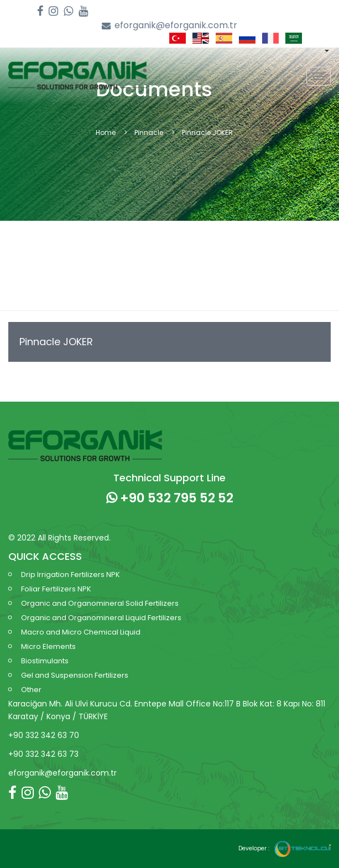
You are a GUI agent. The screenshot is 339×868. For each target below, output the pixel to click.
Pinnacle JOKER (56, 342)
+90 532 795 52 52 (170, 498)
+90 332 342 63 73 (43, 754)
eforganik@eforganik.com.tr (169, 26)
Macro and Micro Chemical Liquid (81, 632)
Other (31, 690)
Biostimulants (45, 661)
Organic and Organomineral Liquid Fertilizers (101, 618)
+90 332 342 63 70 (44, 735)
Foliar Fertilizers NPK (56, 589)
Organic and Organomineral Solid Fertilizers (100, 603)
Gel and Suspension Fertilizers (75, 675)
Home (106, 132)
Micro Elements (48, 646)
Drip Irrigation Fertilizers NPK (71, 575)
